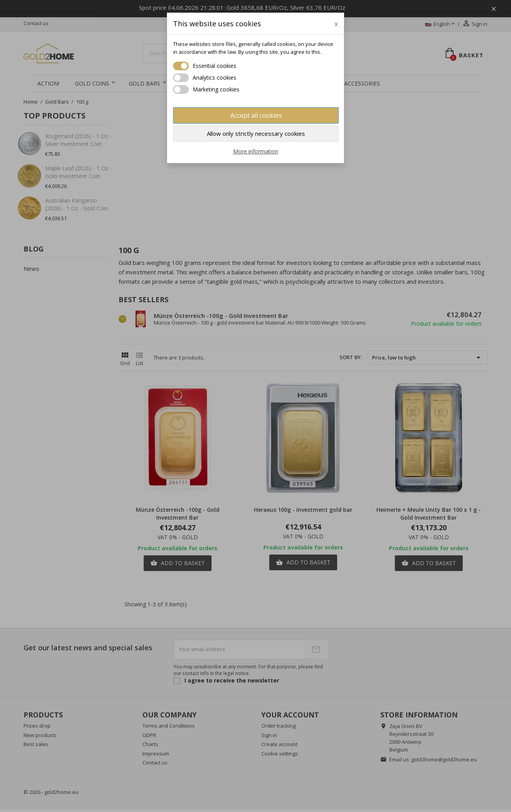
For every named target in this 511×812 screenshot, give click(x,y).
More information (256, 151)
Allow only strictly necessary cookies (256, 133)
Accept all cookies (256, 115)
